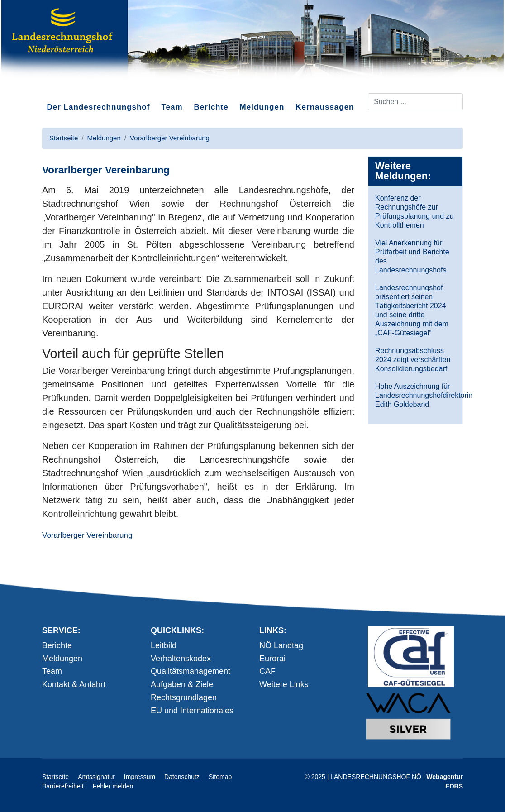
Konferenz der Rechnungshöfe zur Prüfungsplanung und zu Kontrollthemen (414, 212)
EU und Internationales (192, 711)
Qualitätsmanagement (191, 671)
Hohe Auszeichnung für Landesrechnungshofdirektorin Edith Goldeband (415, 395)
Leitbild (164, 645)
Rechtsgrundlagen (184, 697)
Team (172, 107)
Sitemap (220, 777)
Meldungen (262, 107)
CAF (267, 671)
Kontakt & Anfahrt (74, 684)
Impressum (140, 777)
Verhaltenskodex (181, 659)
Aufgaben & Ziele (182, 684)
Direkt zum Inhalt (76, 86)
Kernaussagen (325, 107)
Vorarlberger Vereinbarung (87, 535)
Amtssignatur (96, 777)
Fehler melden (113, 786)
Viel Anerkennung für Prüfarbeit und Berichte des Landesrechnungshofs (412, 256)
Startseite (55, 777)
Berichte (211, 107)
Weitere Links (284, 684)
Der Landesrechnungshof (99, 107)
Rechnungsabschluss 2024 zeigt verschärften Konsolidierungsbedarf (413, 360)
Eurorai (272, 659)
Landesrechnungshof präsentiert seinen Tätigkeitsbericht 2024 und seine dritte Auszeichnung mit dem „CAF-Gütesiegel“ (412, 310)
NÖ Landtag (281, 645)
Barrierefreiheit (63, 786)
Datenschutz (182, 777)
